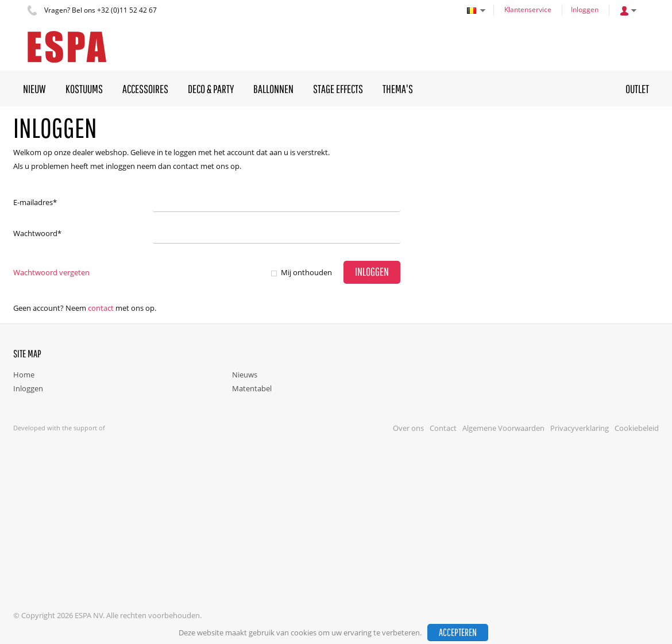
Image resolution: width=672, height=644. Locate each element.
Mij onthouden (306, 272)
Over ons (408, 428)
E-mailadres (35, 202)
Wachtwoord (37, 233)
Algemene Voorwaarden (503, 428)
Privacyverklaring (580, 428)
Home (24, 375)
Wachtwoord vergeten (51, 272)
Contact (101, 308)
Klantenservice (528, 9)
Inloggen (585, 9)
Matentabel (252, 388)
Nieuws (245, 375)
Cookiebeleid (637, 428)
